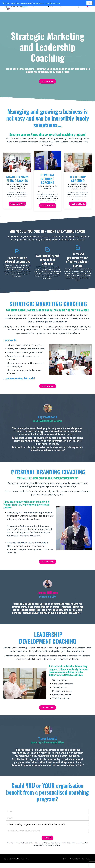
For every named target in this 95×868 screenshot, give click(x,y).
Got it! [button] (89, 3)
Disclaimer (86, 864)
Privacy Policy (75, 864)
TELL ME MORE (48, 81)
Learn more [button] (56, 3)
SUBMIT (48, 843)
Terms (65, 864)
